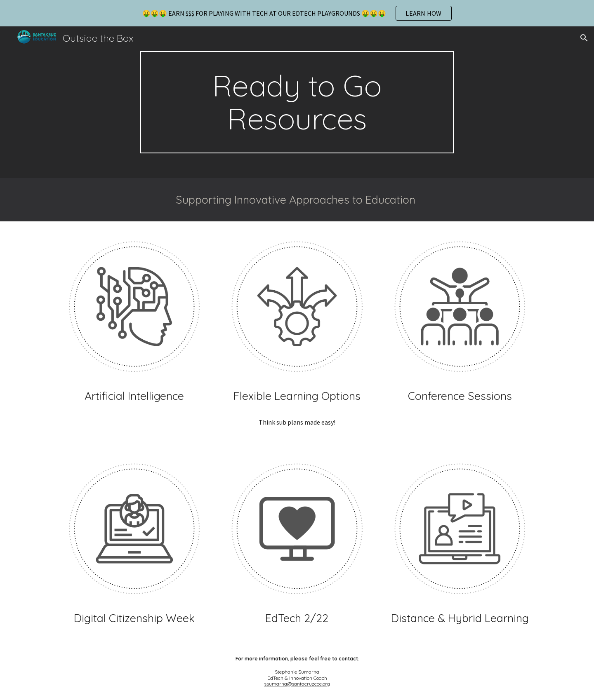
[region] (297, 13)
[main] (297, 102)
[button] (584, 38)
